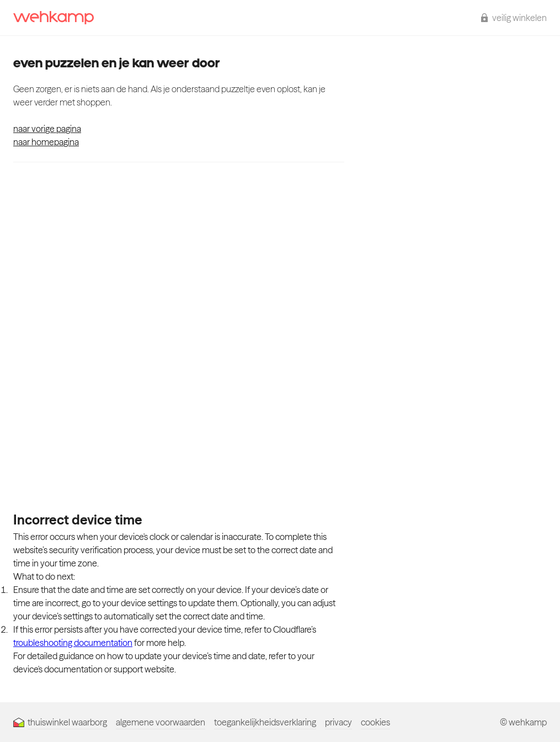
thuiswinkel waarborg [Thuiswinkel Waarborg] (60, 722)
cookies (375, 722)
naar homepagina (46, 142)
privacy (338, 722)
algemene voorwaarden (161, 722)
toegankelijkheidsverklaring (265, 722)
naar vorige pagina (47, 129)
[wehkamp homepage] (54, 18)
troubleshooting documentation (73, 643)
